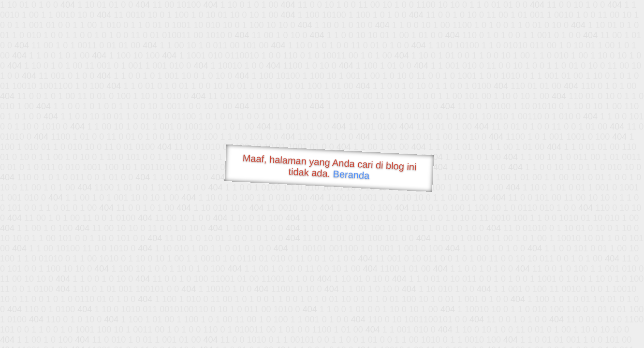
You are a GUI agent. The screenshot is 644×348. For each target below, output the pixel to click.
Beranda (351, 174)
